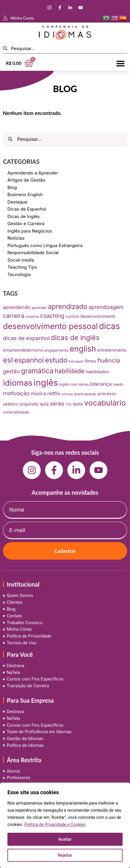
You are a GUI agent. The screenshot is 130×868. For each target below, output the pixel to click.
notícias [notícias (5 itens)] (67, 394)
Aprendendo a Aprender (33, 173)
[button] (120, 63)
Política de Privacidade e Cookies (55, 824)
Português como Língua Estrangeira (45, 245)
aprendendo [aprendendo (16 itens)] (17, 307)
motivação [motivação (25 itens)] (16, 393)
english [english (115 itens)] (83, 349)
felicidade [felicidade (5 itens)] (76, 362)
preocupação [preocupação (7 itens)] (85, 394)
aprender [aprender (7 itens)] (39, 308)
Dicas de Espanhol (27, 209)
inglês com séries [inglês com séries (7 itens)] (74, 384)
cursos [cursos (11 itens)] (72, 316)
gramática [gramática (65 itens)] (37, 371)
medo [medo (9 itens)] (118, 384)
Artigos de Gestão (26, 180)
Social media (21, 260)
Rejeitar (65, 855)
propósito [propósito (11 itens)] (29, 404)
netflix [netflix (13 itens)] (54, 394)
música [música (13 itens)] (38, 394)
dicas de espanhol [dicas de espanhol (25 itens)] (26, 338)
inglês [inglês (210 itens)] (46, 383)
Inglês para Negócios (30, 231)
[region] (65, 825)
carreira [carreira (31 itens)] (14, 316)
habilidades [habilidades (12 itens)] (97, 372)
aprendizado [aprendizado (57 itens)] (68, 306)
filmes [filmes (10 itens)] (90, 361)
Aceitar (65, 839)
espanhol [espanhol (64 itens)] (29, 360)
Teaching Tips (22, 267)
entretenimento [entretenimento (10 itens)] (112, 350)
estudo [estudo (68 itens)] (56, 360)
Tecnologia (19, 274)
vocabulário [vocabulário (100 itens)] (105, 403)
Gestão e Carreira (26, 224)
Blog (12, 187)
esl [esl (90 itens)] (8, 360)
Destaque (18, 202)
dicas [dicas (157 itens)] (110, 326)
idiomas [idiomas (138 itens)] (18, 383)
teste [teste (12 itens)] (78, 404)
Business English (25, 194)
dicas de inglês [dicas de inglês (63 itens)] (75, 338)
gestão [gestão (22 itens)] (11, 371)
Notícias (16, 238)
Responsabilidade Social (33, 253)
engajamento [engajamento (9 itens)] (56, 350)
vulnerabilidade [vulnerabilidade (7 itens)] (16, 412)
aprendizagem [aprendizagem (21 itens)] (106, 307)
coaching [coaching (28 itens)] (52, 316)
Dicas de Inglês (23, 216)
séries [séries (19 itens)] (57, 404)
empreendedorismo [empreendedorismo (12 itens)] (23, 350)
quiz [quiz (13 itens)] (44, 404)
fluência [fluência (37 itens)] (109, 360)
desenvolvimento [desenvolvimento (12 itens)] (98, 316)
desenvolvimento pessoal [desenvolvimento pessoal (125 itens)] (50, 326)
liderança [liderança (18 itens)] (101, 384)
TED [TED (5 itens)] (69, 405)
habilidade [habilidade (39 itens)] (69, 371)
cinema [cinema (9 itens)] (32, 316)
